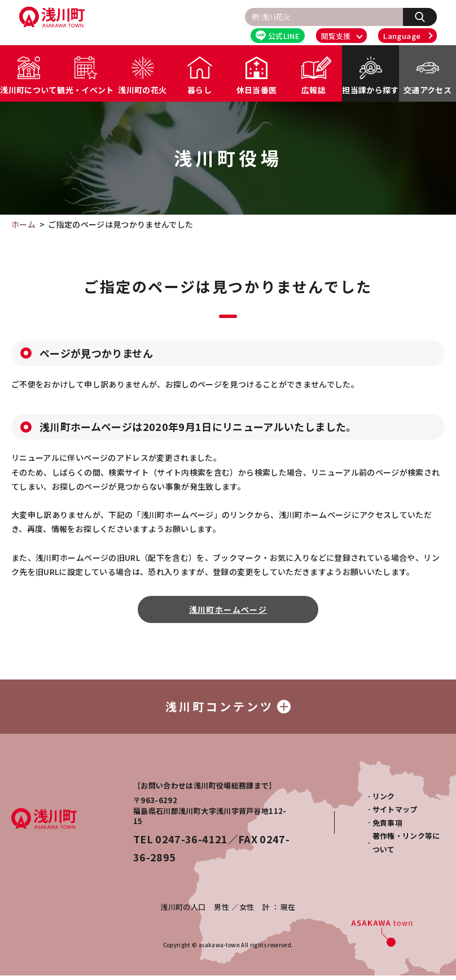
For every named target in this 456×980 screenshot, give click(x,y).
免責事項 (387, 827)
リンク (384, 801)
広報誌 (313, 90)
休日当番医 (257, 90)
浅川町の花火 (142, 90)
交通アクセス (427, 90)
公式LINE (278, 36)
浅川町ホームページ (228, 609)
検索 (426, 16)
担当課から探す (370, 90)
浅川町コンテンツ (228, 709)
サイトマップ (395, 814)
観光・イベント (85, 90)
